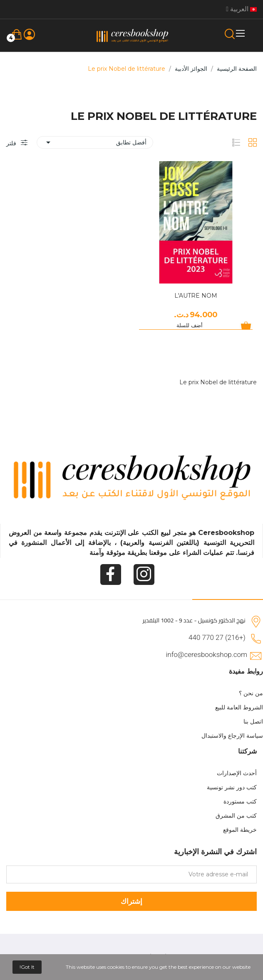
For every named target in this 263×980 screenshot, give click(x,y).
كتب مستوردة (240, 801)
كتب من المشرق (236, 816)
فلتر (12, 143)
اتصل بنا (253, 721)
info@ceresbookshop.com (207, 654)
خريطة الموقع (240, 830)
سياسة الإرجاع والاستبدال (232, 736)
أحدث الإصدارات (237, 773)
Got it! (27, 967)
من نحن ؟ (251, 693)
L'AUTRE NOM (196, 296)
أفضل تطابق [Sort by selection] (95, 142)
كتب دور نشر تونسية (232, 787)
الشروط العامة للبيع (239, 707)
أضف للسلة (190, 325)
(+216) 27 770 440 (217, 637)
